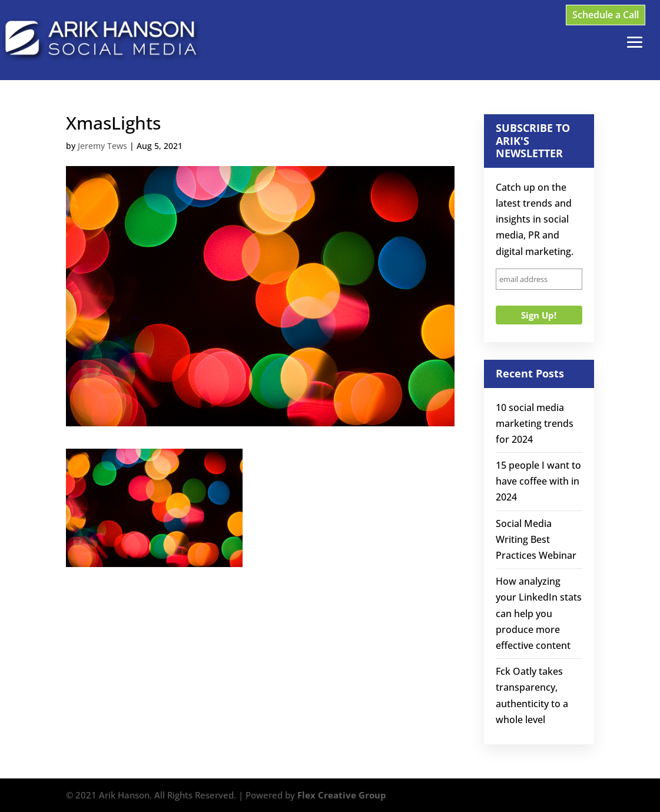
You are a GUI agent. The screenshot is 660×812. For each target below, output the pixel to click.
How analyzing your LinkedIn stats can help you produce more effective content (539, 613)
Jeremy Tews (102, 146)
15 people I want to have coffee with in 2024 (538, 481)
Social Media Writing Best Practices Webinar (536, 539)
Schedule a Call (606, 15)
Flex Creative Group (342, 795)
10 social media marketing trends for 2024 (535, 423)
